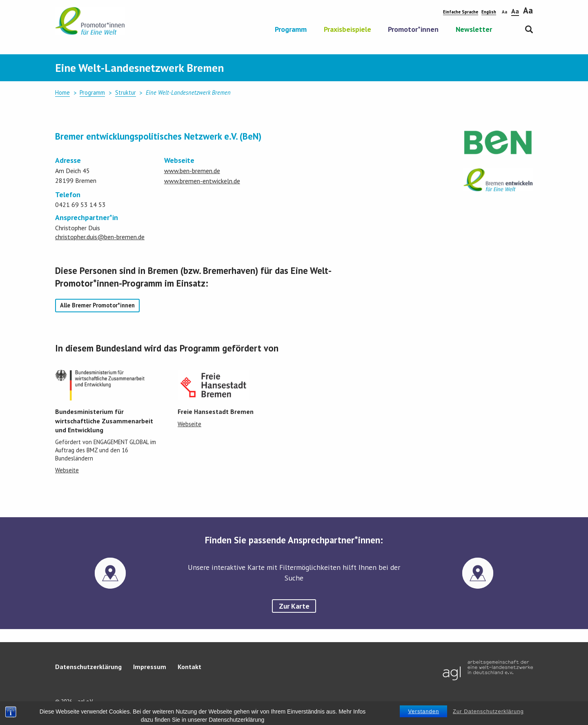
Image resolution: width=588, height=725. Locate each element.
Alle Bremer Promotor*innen (97, 305)
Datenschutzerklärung (88, 667)
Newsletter (474, 30)
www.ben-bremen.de (192, 171)
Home (62, 92)
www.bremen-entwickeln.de (202, 181)
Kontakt (189, 667)
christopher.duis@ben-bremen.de (100, 237)
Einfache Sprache (461, 12)
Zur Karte (294, 606)
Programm (291, 30)
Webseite (67, 470)
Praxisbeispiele (347, 30)
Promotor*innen (413, 30)
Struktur (126, 92)
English (489, 12)
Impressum (150, 667)
